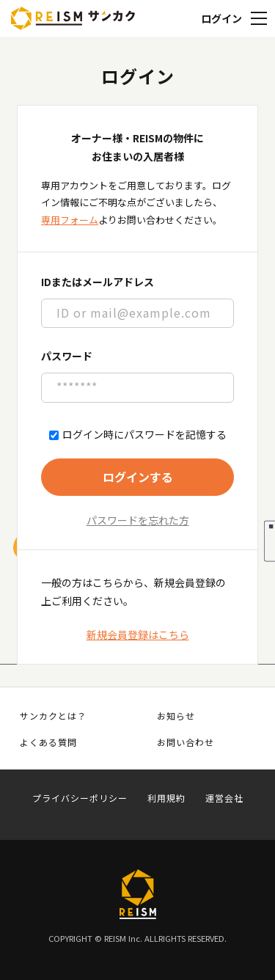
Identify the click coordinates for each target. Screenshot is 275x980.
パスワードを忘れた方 (138, 520)
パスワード (67, 356)
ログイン (221, 18)
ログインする (138, 477)
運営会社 (224, 798)
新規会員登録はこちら (138, 635)
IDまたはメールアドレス (98, 282)
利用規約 (166, 798)
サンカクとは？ (53, 716)
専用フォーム (70, 220)
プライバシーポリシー (80, 798)
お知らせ (176, 716)
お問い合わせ (186, 742)
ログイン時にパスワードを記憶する (138, 435)
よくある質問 (48, 742)
